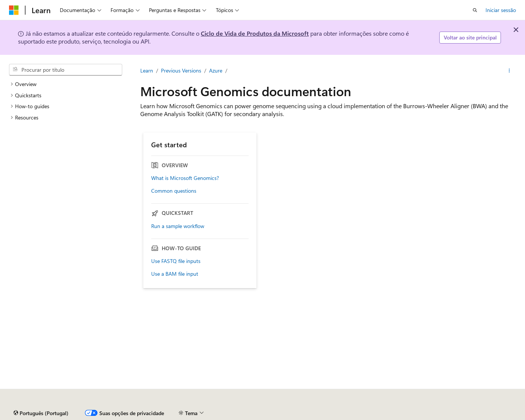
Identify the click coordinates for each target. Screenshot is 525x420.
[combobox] (66, 70)
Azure (216, 70)
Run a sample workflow (178, 226)
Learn (147, 70)
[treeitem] (66, 84)
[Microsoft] (14, 10)
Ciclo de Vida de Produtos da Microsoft (255, 33)
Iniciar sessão (501, 10)
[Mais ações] (509, 71)
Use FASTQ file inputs (176, 261)
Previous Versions (181, 70)
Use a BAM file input (175, 274)
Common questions (174, 191)
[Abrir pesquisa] (475, 10)
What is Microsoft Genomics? (185, 178)
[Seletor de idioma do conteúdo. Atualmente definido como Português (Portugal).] (41, 413)
